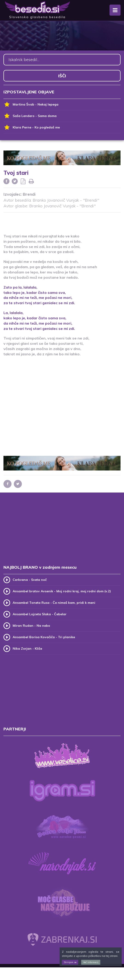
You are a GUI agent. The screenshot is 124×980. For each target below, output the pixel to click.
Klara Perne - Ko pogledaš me (32, 127)
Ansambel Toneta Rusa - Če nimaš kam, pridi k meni (54, 603)
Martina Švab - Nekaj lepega (31, 104)
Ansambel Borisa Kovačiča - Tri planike (44, 637)
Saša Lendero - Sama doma (30, 116)
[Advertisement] (62, 220)
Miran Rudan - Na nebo (31, 626)
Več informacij (91, 962)
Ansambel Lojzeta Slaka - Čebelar (40, 614)
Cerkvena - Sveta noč (30, 580)
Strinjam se (70, 962)
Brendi (29, 194)
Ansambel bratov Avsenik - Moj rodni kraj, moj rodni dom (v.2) (62, 591)
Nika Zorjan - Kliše (27, 649)
